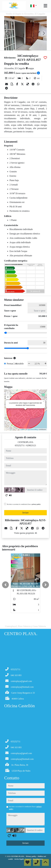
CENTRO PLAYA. (18, 856)
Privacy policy (31, 856)
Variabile (20, 364)
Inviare (26, 513)
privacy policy (36, 504)
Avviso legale (19, 859)
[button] (5, 585)
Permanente (12, 364)
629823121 (31, 445)
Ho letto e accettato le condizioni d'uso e (24, 504)
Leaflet (23, 429)
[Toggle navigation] (45, 6)
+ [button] (8, 393)
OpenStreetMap (33, 429)
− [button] (8, 397)
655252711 (20, 445)
